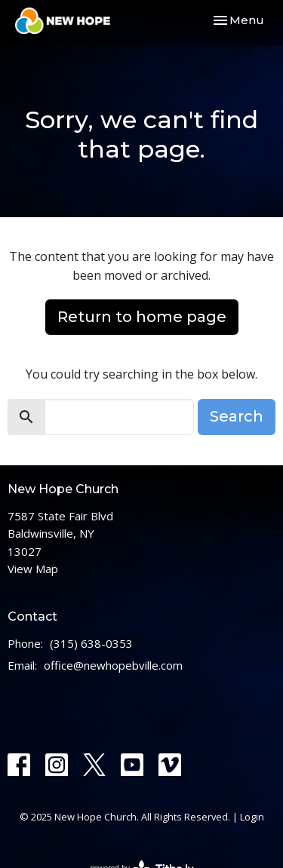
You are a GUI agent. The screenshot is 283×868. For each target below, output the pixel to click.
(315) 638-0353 (91, 643)
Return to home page (142, 317)
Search (237, 416)
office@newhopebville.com (113, 665)
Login (252, 817)
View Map (33, 569)
